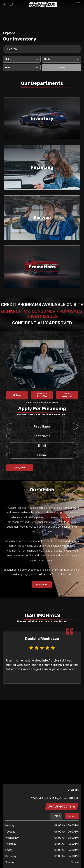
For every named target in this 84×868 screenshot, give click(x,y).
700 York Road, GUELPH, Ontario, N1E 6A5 (55, 799)
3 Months (42, 395)
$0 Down (17, 395)
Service (72, 816)
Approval (67, 395)
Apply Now (20, 468)
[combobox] (5, 59)
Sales (56, 816)
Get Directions (62, 806)
